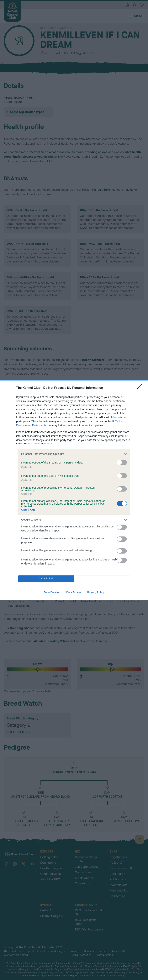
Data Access (74, 592)
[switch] (122, 462)
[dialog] (74, 490)
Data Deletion (52, 592)
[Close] (140, 388)
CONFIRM (46, 579)
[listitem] (74, 454)
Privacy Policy (96, 592)
